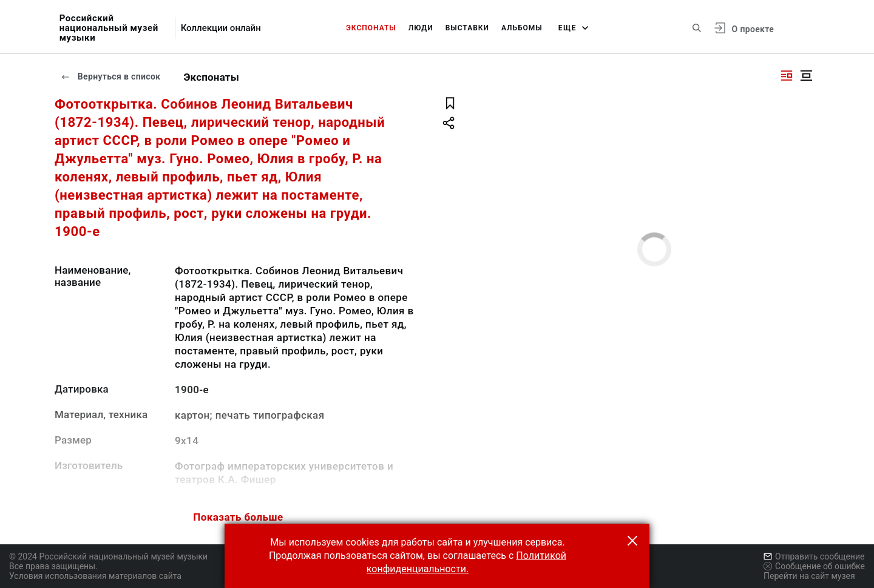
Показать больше (238, 517)
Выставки (467, 28)
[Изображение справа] (787, 76)
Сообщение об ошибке (814, 566)
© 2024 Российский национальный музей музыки (108, 556)
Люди (421, 28)
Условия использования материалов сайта (95, 576)
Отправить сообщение (814, 556)
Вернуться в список (110, 76)
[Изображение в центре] (806, 76)
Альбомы (522, 28)
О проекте (753, 29)
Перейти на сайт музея (809, 576)
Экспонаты (371, 28)
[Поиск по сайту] (697, 28)
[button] (632, 541)
